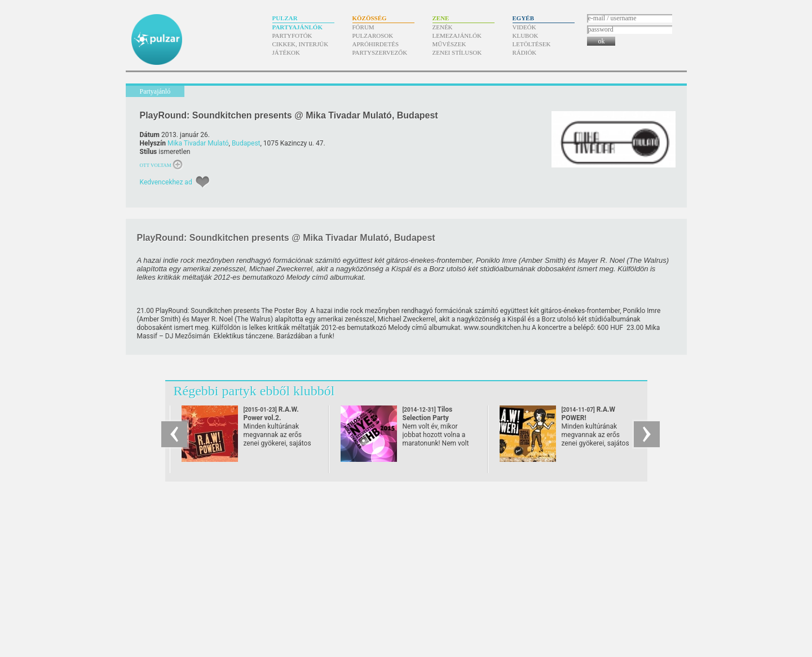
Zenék (443, 27)
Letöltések (532, 44)
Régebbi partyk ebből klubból (254, 391)
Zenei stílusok (457, 52)
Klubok (526, 36)
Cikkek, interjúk (301, 44)
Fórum (363, 27)
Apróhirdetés (376, 44)
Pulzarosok (373, 36)
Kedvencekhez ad (166, 182)
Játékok (286, 52)
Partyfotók (292, 36)
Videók (524, 27)
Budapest (246, 143)
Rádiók (525, 52)
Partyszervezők (380, 52)
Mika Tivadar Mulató (198, 143)
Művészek (449, 44)
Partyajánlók (297, 27)
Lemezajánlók (457, 36)
